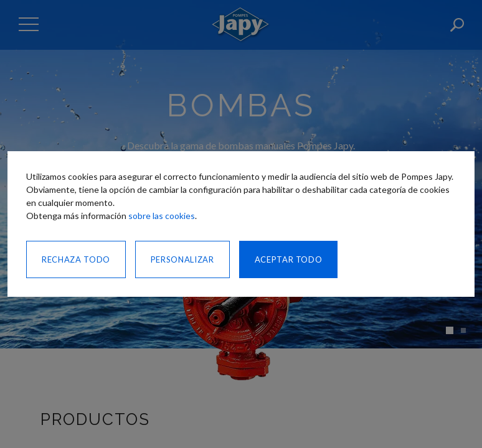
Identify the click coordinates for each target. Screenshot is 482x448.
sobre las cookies (162, 216)
